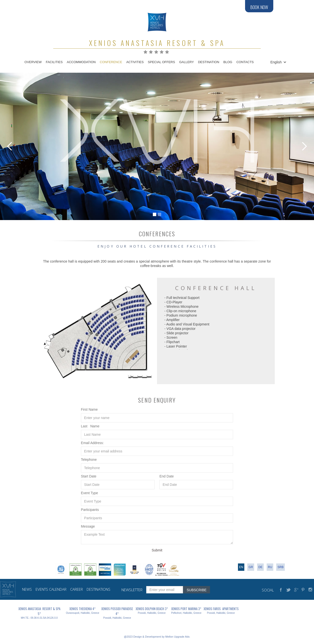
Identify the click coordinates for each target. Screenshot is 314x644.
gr (251, 567)
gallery (186, 62)
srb (281, 567)
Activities (135, 62)
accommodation (81, 62)
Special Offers (162, 62)
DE (260, 567)
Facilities (54, 62)
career (77, 589)
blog (228, 62)
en (241, 567)
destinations (98, 589)
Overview (33, 62)
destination (209, 62)
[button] (277, 62)
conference (111, 62)
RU (270, 567)
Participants (90, 510)
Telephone (89, 460)
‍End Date (167, 476)
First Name (89, 409)
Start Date (89, 476)
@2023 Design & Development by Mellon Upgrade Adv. (157, 637)
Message (88, 526)
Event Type (90, 493)
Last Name (90, 426)
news (27, 589)
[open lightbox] (98, 331)
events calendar (51, 589)
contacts (245, 62)
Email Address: (92, 443)
